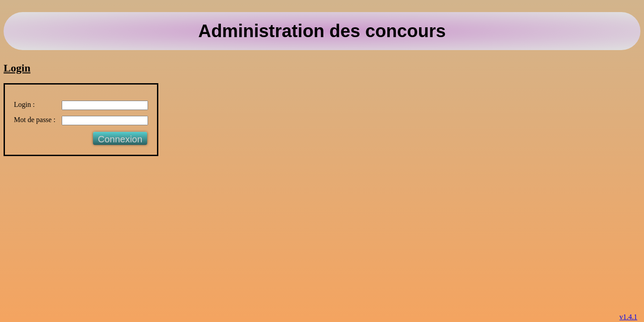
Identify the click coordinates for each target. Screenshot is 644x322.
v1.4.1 (628, 317)
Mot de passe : (35, 120)
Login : (24, 104)
